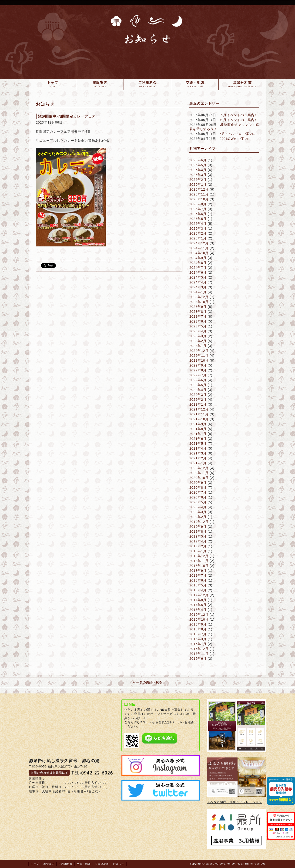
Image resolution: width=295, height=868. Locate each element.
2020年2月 (198, 517)
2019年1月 (198, 551)
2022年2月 (198, 400)
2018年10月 (199, 566)
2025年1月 (198, 238)
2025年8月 (198, 204)
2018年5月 (198, 585)
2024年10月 (199, 253)
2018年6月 (198, 580)
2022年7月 (198, 375)
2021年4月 (198, 448)
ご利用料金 (66, 864)
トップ (35, 864)
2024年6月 (198, 273)
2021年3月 (198, 453)
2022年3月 (198, 395)
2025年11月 (199, 194)
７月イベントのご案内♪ (238, 115)
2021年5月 (198, 444)
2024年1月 (198, 292)
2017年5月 (198, 605)
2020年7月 (198, 492)
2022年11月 (199, 356)
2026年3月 (198, 175)
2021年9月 (198, 424)
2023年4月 (198, 331)
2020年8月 (198, 488)
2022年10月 (199, 360)
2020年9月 (198, 483)
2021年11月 (199, 414)
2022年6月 (198, 380)
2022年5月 (198, 385)
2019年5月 (198, 536)
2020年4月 (198, 507)
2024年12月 (199, 243)
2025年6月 (198, 214)
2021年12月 (199, 409)
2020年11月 (199, 473)
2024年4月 (198, 282)
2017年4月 (198, 610)
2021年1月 (198, 463)
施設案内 (49, 864)
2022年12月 (199, 351)
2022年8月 (198, 370)
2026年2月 (198, 180)
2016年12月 (199, 615)
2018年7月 (198, 575)
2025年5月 (198, 219)
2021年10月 (199, 419)
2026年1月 (198, 185)
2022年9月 (198, 365)
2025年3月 (198, 229)
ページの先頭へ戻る (147, 682)
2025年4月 (198, 224)
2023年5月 (198, 326)
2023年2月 (198, 341)
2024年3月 (198, 287)
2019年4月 (198, 541)
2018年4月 (198, 590)
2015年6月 (198, 659)
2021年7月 (198, 434)
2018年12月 (199, 556)
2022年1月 (198, 404)
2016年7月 (198, 634)
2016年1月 (198, 644)
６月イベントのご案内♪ (238, 120)
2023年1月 (198, 346)
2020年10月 (199, 478)
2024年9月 (198, 258)
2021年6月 (198, 439)
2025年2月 (198, 233)
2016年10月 (199, 619)
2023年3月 (198, 336)
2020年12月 (199, 468)
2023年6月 (198, 321)
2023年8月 (198, 312)
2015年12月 (199, 649)
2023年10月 (199, 302)
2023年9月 (198, 307)
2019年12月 (199, 522)
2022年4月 (198, 390)
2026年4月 (198, 170)
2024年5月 (198, 277)
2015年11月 (199, 654)
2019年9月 (198, 527)
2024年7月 (198, 268)
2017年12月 (199, 595)
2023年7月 (198, 316)
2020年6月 (198, 497)
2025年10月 (199, 199)
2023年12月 (199, 297)
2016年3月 (198, 639)
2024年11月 (199, 248)
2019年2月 (198, 546)
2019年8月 (198, 532)
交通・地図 (84, 864)
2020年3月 (198, 512)
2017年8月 (198, 600)
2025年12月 (199, 189)
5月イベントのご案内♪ (237, 134)
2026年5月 (198, 165)
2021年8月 (198, 429)
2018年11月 (199, 561)
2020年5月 (198, 502)
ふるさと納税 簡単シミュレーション (235, 802)
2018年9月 (198, 571)
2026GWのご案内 (234, 139)
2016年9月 (198, 624)
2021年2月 (198, 458)
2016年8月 (198, 629)
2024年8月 (198, 263)
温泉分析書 (102, 864)
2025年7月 (198, 209)
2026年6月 (198, 160)
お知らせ (119, 864)
